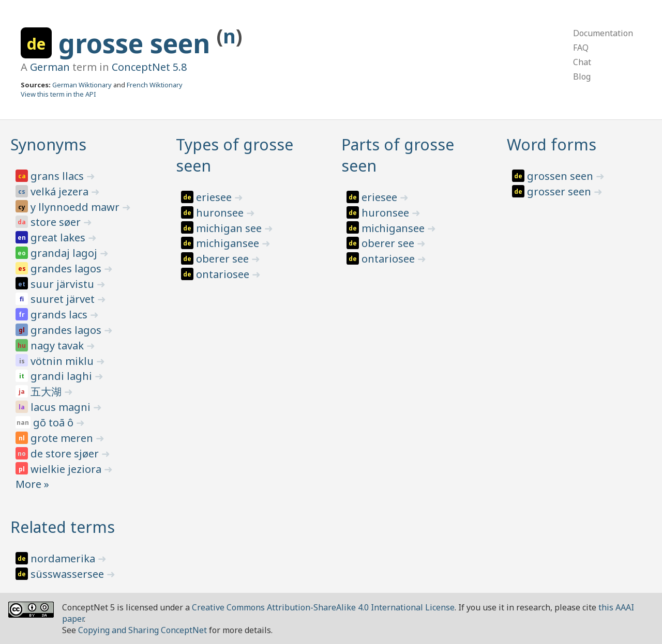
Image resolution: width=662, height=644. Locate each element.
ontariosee (224, 274)
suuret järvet (64, 299)
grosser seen (560, 191)
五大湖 (47, 392)
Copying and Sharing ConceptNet (142, 630)
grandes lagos (67, 269)
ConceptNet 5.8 (149, 67)
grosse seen (138, 43)
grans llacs (58, 176)
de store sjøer (66, 454)
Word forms (552, 144)
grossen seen (561, 176)
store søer (57, 222)
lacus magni (62, 407)
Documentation (603, 33)
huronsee (221, 213)
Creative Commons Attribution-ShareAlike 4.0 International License (323, 607)
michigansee (229, 243)
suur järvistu (64, 284)
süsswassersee (69, 574)
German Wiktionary (82, 85)
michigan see (230, 228)
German (50, 67)
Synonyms (48, 144)
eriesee (215, 197)
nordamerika (64, 558)
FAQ (581, 48)
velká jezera (61, 191)
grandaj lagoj (65, 253)
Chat (582, 62)
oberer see (224, 259)
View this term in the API (58, 94)
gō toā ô (55, 423)
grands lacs (60, 315)
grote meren (63, 438)
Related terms (63, 527)
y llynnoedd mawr (76, 207)
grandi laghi (63, 376)
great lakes (59, 237)
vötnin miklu (63, 361)
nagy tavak (58, 346)
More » (32, 484)
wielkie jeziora (67, 469)
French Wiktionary (155, 85)
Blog (582, 76)
